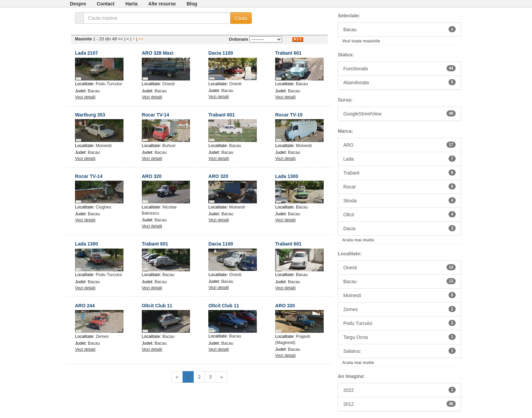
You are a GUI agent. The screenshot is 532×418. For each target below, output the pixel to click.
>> (141, 39)
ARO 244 (85, 306)
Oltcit (400, 214)
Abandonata (400, 82)
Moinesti (104, 146)
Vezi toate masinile (361, 41)
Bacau (94, 91)
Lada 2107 (87, 53)
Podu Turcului (109, 84)
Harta (131, 4)
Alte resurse (162, 4)
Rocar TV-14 (156, 115)
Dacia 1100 (221, 53)
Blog (192, 4)
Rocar (400, 186)
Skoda (400, 200)
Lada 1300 (287, 176)
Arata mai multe (358, 240)
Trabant (400, 172)
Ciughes (103, 207)
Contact (106, 4)
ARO (400, 145)
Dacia (400, 228)
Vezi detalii (85, 97)
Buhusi (169, 146)
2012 (400, 404)
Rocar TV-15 (289, 115)
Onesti (169, 84)
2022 (400, 390)
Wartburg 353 (90, 115)
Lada (400, 159)
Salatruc (400, 351)
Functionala (400, 68)
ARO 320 (152, 176)
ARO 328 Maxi (158, 53)
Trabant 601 (288, 53)
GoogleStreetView (400, 113)
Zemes (102, 337)
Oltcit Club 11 (157, 306)
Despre (78, 4)
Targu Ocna (400, 337)
